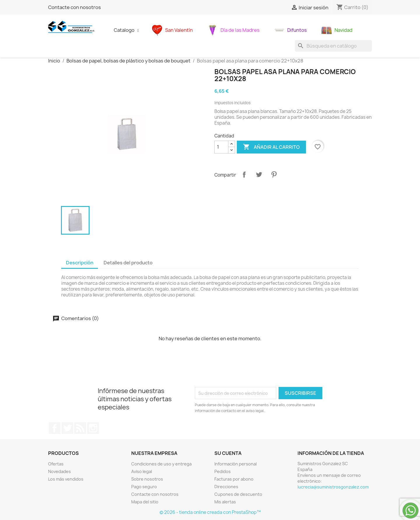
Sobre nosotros (147, 479)
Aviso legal (142, 471)
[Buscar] (333, 46)
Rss (80, 428)
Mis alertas (225, 502)
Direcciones (226, 487)
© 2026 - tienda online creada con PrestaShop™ (210, 512)
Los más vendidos (66, 479)
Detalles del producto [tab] (128, 263)
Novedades (60, 471)
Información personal (236, 464)
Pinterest (274, 175)
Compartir (244, 175)
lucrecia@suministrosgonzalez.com (333, 487)
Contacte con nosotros (75, 7)
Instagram (93, 428)
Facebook (55, 428)
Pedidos (223, 471)
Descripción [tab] (80, 263)
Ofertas (56, 464)
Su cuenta (228, 453)
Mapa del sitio (145, 502)
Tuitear (259, 175)
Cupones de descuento (238, 494)
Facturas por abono (234, 479)
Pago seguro (144, 487)
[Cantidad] (221, 147)
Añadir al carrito (271, 147)
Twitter (67, 428)
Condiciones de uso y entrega (161, 464)
